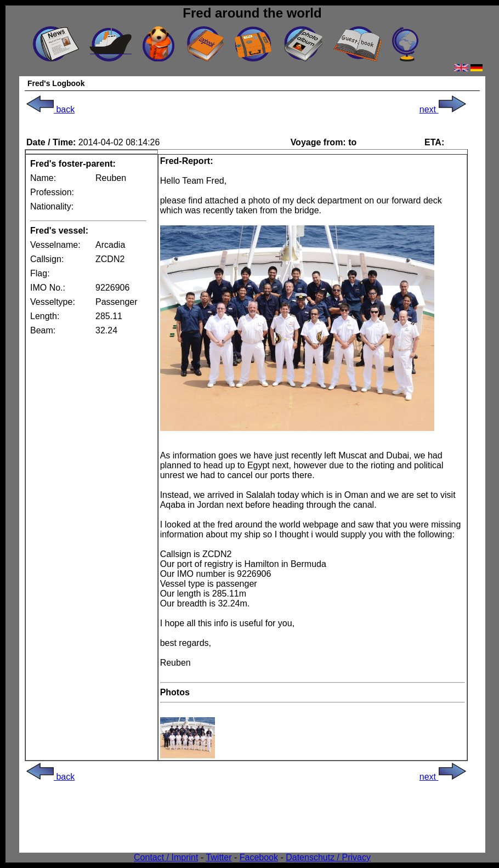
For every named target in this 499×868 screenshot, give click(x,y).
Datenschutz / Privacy (328, 857)
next (443, 109)
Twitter (219, 857)
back (50, 109)
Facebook (259, 857)
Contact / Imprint (166, 857)
